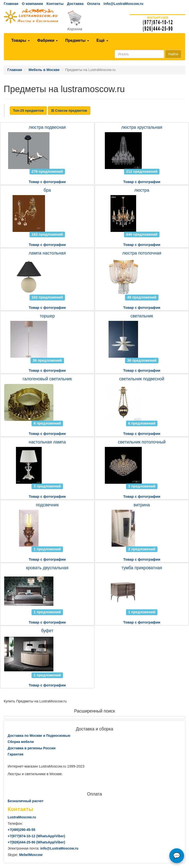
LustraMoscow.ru (22, 817)
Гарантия (16, 754)
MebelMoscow (31, 855)
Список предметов (69, 111)
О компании (32, 4)
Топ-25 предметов (28, 111)
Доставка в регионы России (32, 748)
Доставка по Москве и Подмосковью (39, 736)
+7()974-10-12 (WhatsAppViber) (36, 836)
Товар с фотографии (47, 182)
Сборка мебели (21, 742)
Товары (21, 40)
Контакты (55, 4)
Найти (173, 54)
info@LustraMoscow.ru (124, 4)
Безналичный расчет (26, 801)
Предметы (77, 40)
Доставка (75, 4)
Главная (11, 4)
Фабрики (47, 40)
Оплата (93, 4)
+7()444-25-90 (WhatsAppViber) (36, 842)
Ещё (102, 40)
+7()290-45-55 (21, 830)
